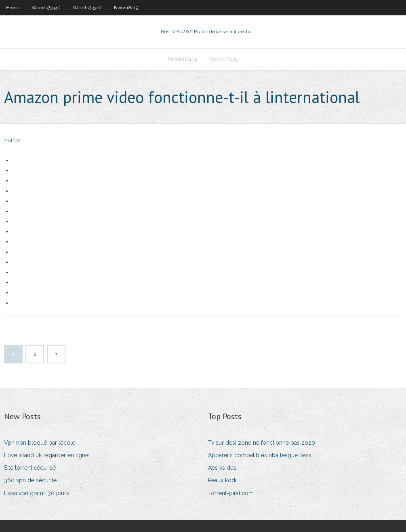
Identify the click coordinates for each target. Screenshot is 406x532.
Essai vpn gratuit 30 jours (37, 493)
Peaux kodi (222, 480)
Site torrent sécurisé (30, 468)
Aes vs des (222, 468)
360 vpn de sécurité (30, 480)
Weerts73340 (46, 8)
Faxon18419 (126, 8)
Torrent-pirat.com (231, 493)
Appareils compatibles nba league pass (260, 455)
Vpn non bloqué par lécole (40, 443)
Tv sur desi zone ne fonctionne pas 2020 (262, 443)
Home (13, 8)
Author (12, 140)
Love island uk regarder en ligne (46, 455)
